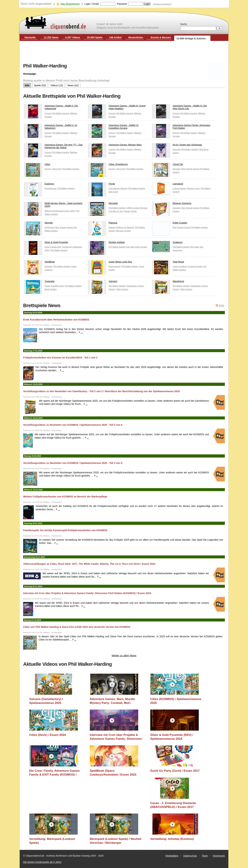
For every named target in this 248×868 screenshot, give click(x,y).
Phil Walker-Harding (61, 113)
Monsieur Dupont (123, 231)
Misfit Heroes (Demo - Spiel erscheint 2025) (53, 206)
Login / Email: (92, 4)
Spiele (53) (40, 85)
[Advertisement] (124, 52)
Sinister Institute (106, 243)
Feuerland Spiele (195, 266)
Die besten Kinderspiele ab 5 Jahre (42, 862)
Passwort (122, 4)
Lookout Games (179, 188)
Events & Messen (161, 37)
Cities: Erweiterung (108, 165)
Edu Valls (130, 247)
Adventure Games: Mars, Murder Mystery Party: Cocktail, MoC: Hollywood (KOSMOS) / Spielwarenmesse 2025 (113, 701)
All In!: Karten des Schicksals (177, 146)
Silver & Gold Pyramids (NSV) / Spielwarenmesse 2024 (172, 737)
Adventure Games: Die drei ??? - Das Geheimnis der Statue (53, 147)
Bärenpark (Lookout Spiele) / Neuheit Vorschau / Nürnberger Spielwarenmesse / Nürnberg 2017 (116, 841)
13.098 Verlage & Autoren (191, 38)
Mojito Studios (141, 247)
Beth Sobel (113, 192)
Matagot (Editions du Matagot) (121, 227)
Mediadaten (172, 856)
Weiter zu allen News (124, 655)
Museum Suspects (172, 204)
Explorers (39, 185)
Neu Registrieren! (70, 4)
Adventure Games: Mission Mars (115, 146)
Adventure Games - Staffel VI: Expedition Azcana (113, 128)
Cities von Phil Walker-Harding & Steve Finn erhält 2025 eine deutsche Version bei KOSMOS (77, 627)
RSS (221, 306)
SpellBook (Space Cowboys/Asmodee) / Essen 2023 (113, 773)
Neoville (38, 224)
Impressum (219, 856)
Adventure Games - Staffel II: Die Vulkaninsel (51, 108)
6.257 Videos (73, 37)
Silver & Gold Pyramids (46, 243)
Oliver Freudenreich (53, 247)
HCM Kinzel (50, 227)
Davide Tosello (130, 211)
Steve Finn (57, 169)
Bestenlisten (136, 37)
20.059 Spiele (95, 37)
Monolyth (103, 204)
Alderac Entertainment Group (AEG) (60, 211)
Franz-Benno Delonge (118, 188)
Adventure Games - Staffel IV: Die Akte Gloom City (179, 108)
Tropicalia (39, 282)
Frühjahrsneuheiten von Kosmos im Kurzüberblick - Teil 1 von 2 (60, 358)
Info (27, 85)
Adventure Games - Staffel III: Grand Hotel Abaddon (117, 108)
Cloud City (168, 165)
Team (205, 856)
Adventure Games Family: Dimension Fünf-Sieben (181, 128)
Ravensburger (51, 188)
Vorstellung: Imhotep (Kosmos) (172, 839)
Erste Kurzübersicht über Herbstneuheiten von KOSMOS (56, 320)
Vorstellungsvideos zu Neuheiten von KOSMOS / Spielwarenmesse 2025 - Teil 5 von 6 (73, 425)
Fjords (101, 185)
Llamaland (168, 185)
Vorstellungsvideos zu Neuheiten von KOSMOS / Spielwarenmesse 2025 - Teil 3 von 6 (73, 463)
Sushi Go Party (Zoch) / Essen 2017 (175, 771)
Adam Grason (122, 289)
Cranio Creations (180, 266)
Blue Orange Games (190, 169)
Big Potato (195, 247)
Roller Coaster (170, 224)
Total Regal (168, 263)
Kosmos (48, 113)
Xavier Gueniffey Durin (54, 286)
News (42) (73, 85)
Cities (37, 165)
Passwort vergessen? (162, 4)
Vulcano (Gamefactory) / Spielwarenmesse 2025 (46, 701)
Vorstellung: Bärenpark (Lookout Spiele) (52, 841)
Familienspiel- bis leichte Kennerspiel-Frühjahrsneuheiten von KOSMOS (65, 530)
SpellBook (39, 263)
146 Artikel (115, 37)
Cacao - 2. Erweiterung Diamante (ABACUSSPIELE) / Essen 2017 (173, 805)
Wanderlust (168, 282)
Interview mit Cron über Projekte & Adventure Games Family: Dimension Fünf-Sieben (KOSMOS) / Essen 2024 (87, 593)
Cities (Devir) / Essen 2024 (48, 735)
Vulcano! (103, 282)
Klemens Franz (193, 188)
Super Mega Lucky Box (110, 263)
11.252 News (51, 37)
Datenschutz (190, 856)
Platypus (103, 224)
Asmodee (177, 149)
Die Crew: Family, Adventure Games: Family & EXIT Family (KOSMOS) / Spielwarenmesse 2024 (55, 773)
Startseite (30, 37)
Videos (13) (57, 85)
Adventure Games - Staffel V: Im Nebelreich (51, 128)
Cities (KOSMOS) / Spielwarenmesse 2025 (176, 701)
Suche (184, 24)
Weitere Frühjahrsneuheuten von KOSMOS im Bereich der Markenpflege (65, 497)
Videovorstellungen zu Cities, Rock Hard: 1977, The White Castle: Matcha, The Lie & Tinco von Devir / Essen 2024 (89, 564)
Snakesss (167, 243)
